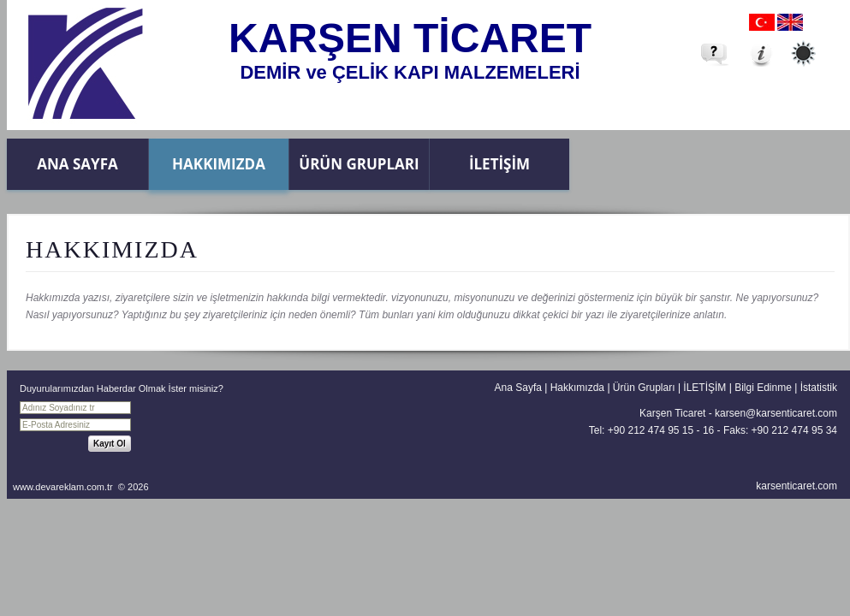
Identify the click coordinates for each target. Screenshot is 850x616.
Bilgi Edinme (763, 388)
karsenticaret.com (797, 486)
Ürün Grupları (359, 164)
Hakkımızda (219, 164)
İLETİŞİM (499, 164)
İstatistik (819, 388)
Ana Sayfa (77, 164)
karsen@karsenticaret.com (776, 413)
